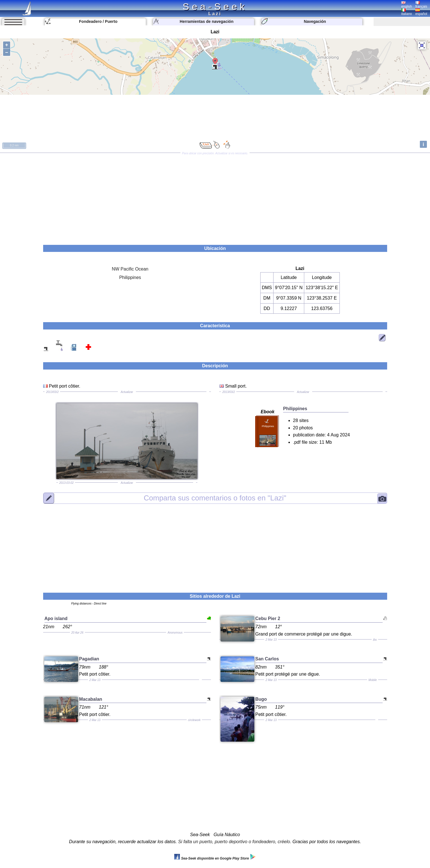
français (421, 5)
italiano (407, 12)
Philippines (130, 277)
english (407, 5)
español (421, 12)
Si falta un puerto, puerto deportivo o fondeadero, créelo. (235, 842)
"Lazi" (215, 498)
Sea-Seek (215, 6)
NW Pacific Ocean (130, 269)
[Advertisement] (215, 197)
